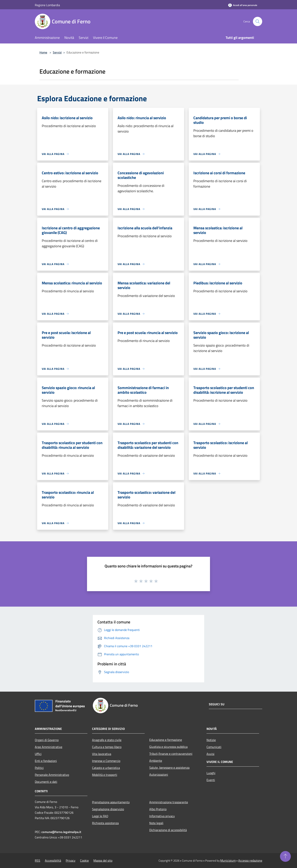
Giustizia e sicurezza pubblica (168, 747)
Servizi (57, 52)
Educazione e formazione (166, 740)
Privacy (71, 860)
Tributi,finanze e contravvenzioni (171, 754)
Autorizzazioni (159, 774)
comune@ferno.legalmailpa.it (61, 832)
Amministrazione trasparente (169, 802)
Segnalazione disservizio (108, 809)
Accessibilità (53, 860)
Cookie (84, 860)
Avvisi (210, 754)
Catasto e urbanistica (106, 768)
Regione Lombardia (47, 5)
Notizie (211, 740)
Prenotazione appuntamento (111, 802)
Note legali (156, 823)
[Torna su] (285, 856)
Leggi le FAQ (100, 816)
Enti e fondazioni (46, 761)
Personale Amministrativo (52, 775)
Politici (39, 768)
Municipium (228, 860)
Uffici (38, 754)
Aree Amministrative (49, 747)
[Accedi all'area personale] (243, 5)
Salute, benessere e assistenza (169, 768)
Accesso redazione (250, 860)
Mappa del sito (103, 860)
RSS (38, 860)
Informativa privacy (162, 816)
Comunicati (214, 747)
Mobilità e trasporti (105, 775)
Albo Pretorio (158, 809)
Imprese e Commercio (106, 761)
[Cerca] (258, 21)
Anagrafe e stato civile (107, 740)
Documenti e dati (46, 782)
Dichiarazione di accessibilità (168, 830)
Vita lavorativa (102, 754)
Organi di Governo (47, 740)
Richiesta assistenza (105, 823)
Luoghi (211, 773)
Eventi (211, 780)
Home (43, 52)
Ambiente (156, 761)
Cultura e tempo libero (107, 747)
